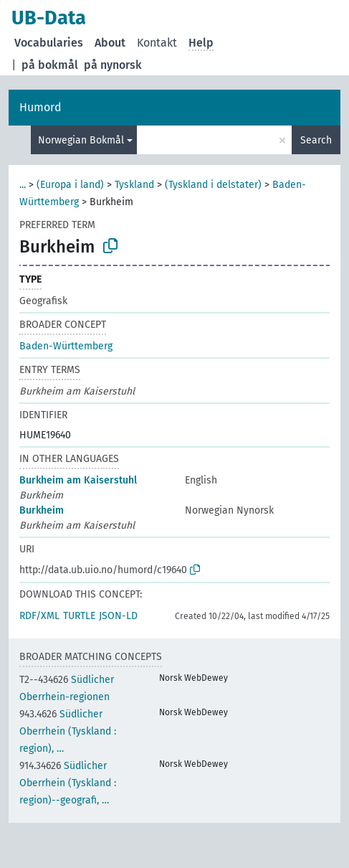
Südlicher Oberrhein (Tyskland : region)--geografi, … (68, 783)
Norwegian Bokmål (81, 140)
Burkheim (42, 510)
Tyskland (134, 185)
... (23, 185)
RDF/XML (39, 616)
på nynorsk (113, 65)
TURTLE (79, 616)
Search (316, 140)
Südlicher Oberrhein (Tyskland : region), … (68, 731)
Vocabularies (49, 43)
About (110, 43)
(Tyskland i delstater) (213, 185)
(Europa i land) (70, 185)
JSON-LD (118, 616)
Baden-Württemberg (66, 346)
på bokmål (50, 65)
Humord (40, 107)
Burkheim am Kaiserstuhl (78, 480)
